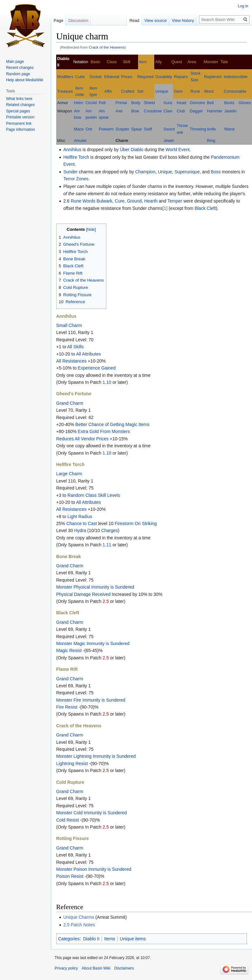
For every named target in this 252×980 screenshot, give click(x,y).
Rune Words (83, 201)
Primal (121, 103)
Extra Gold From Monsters (104, 431)
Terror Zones (76, 179)
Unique (162, 91)
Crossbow (153, 111)
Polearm (106, 129)
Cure (120, 201)
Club (181, 111)
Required (146, 77)
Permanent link (19, 123)
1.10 (107, 382)
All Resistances (71, 361)
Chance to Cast (82, 523)
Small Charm (69, 325)
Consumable (235, 91)
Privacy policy (66, 968)
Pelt (102, 103)
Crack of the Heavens (107, 47)
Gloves (245, 103)
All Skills (76, 347)
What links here (19, 99)
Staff (148, 129)
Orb (89, 129)
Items (109, 939)
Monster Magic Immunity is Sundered (93, 643)
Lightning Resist (72, 763)
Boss (216, 172)
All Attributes (89, 354)
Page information (20, 130)
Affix (108, 91)
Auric (168, 103)
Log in (243, 6)
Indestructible (236, 77)
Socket (96, 77)
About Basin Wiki (96, 968)
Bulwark (104, 201)
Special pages (18, 111)
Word (209, 91)
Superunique (187, 172)
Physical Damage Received (83, 594)
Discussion (78, 20)
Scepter (122, 129)
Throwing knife (203, 129)
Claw (168, 111)
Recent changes (20, 68)
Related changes (20, 105)
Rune (195, 91)
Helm (79, 103)
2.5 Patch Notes (79, 925)
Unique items (133, 939)
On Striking (146, 523)
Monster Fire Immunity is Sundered (91, 700)
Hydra (80, 530)
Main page (15, 62)
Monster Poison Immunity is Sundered (94, 869)
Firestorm (124, 523)
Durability (164, 77)
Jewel (169, 141)
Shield (149, 103)
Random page (18, 74)
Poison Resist (70, 876)
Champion (145, 172)
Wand (229, 129)
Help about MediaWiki (25, 80)
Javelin (230, 111)
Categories (69, 939)
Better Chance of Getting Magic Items (112, 424)
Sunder (70, 172)
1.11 (107, 545)
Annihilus (72, 150)
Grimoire (197, 103)
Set (140, 91)
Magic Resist (69, 650)
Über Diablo (132, 150)
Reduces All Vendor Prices (82, 439)
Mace (79, 129)
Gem (178, 91)
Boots (229, 103)
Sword (169, 129)
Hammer (215, 111)
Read (134, 20)
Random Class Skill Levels (94, 495)
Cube (80, 77)
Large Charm (69, 474)
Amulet (80, 141)
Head (182, 103)
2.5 (106, 601)
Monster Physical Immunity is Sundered (95, 587)
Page (58, 20)
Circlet (91, 103)
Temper (175, 201)
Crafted (128, 91)
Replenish (213, 77)
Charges (110, 530)
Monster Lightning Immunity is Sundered (96, 756)
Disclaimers (124, 968)
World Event (178, 150)
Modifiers (65, 77)
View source (156, 20)
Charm (122, 141)
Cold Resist (68, 820)
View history (183, 20)
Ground (134, 201)
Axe (119, 111)
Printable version (20, 117)
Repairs (181, 77)
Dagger (196, 111)
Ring (211, 141)
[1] (165, 208)
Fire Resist (67, 707)
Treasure (65, 91)
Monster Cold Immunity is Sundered (92, 813)
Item (143, 62)
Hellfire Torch (76, 157)
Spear (137, 129)
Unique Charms (79, 917)
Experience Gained (97, 368)
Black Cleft (205, 208)
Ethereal (112, 77)
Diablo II (91, 939)
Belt (210, 103)
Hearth (151, 201)
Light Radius (80, 517)
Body (136, 103)
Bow (135, 111)
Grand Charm (70, 403)
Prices (127, 77)
